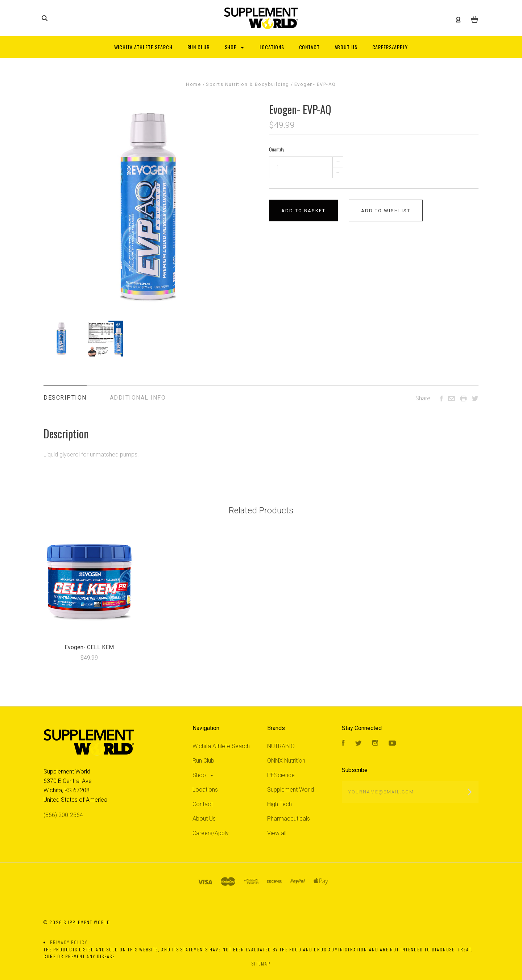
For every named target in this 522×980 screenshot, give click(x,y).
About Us (204, 819)
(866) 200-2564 (63, 815)
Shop (203, 775)
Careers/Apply (211, 833)
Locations (205, 790)
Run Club (203, 761)
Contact (203, 804)
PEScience (281, 775)
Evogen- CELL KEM (89, 647)
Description (65, 398)
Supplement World (291, 790)
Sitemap (261, 964)
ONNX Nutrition (286, 761)
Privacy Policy (69, 942)
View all (277, 833)
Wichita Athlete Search (221, 746)
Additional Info (138, 398)
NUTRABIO (281, 746)
